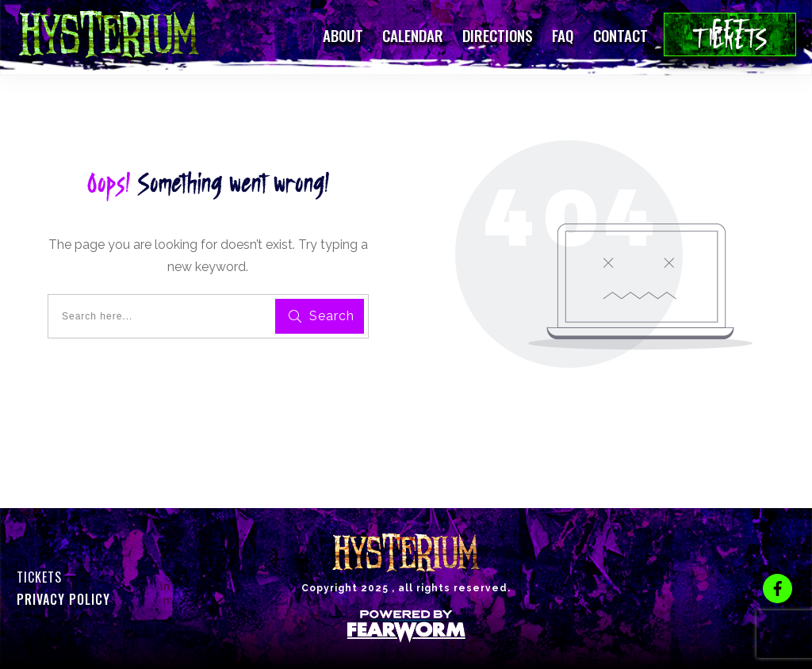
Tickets (39, 577)
